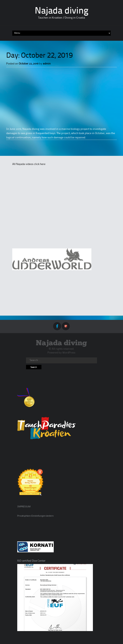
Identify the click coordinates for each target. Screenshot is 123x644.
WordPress (69, 353)
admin (47, 64)
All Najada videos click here (29, 164)
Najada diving (62, 11)
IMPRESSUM (24, 507)
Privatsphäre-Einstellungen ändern (35, 516)
